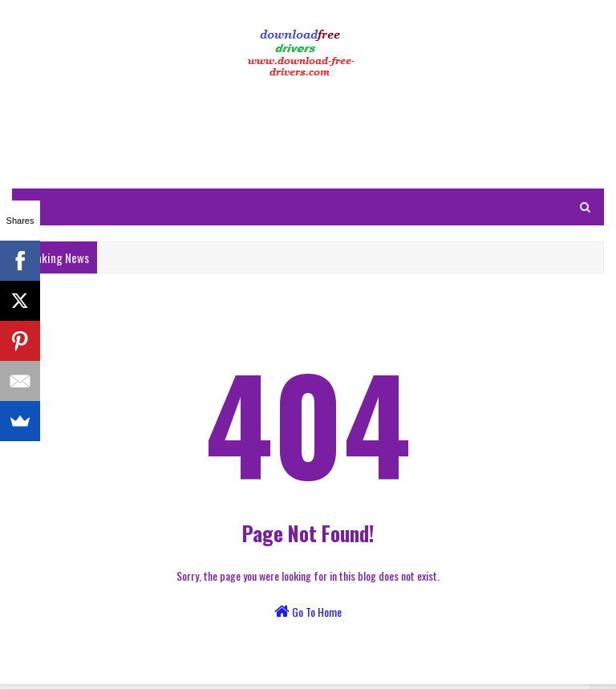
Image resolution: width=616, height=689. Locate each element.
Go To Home (308, 612)
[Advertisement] (308, 136)
